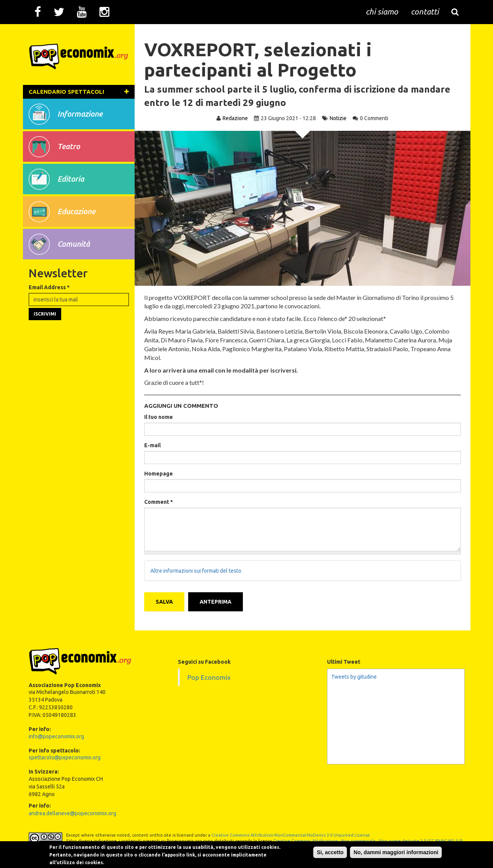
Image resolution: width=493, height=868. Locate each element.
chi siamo (382, 11)
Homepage (159, 474)
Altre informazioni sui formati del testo (196, 571)
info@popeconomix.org (56, 736)
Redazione (235, 118)
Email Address (49, 287)
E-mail (152, 445)
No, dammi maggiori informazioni (396, 852)
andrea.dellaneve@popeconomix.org (72, 813)
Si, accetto (330, 852)
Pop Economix (209, 677)
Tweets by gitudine (354, 677)
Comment (159, 502)
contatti (425, 11)
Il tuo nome (159, 417)
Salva (164, 602)
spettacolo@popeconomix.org (65, 757)
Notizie (338, 118)
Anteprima (216, 602)
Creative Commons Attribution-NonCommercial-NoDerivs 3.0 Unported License (291, 835)
